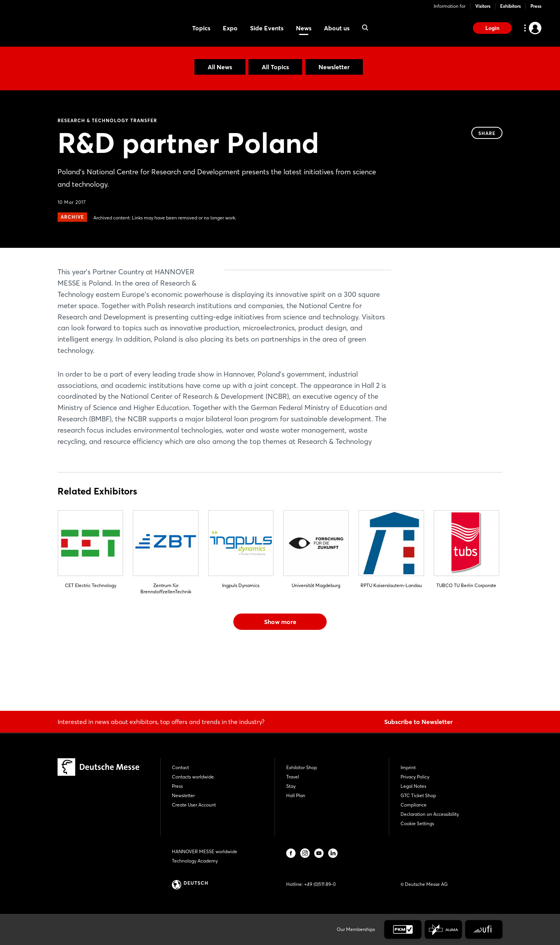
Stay (291, 786)
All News (220, 67)
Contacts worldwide (193, 777)
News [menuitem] (304, 28)
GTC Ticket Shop (418, 795)
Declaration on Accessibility (430, 814)
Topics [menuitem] (201, 28)
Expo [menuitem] (230, 28)
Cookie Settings (417, 823)
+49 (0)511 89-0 (320, 884)
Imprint (408, 767)
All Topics (275, 67)
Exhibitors (510, 6)
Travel (293, 777)
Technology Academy (195, 861)
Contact (180, 767)
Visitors (483, 6)
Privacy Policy (415, 777)
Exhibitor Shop (302, 767)
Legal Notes (413, 786)
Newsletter (334, 67)
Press (536, 6)
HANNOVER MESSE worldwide (205, 851)
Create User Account (194, 805)
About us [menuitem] (337, 28)
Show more (280, 678)
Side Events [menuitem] (267, 28)
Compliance (414, 805)
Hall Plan (296, 795)
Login (492, 28)
